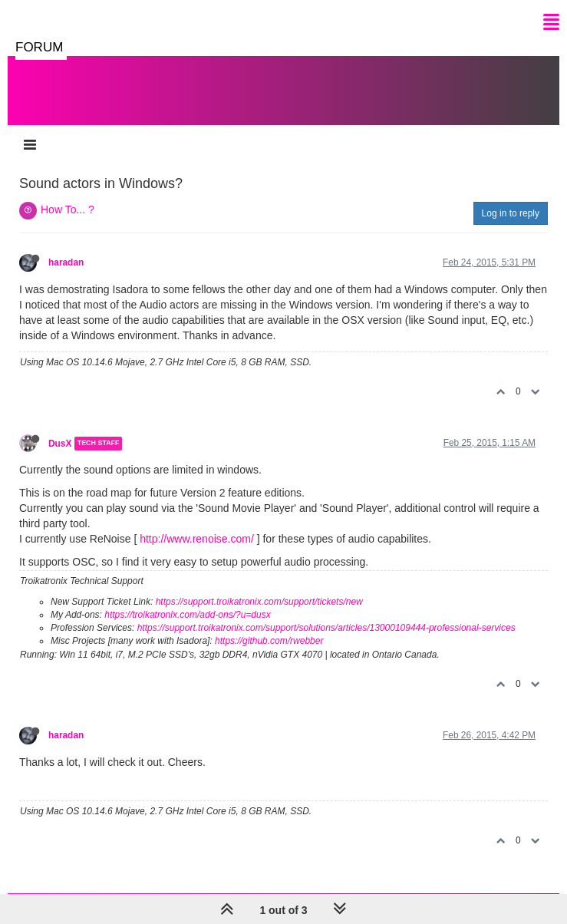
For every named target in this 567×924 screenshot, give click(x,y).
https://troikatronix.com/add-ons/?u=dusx (187, 615)
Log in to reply (511, 213)
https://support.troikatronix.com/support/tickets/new (259, 602)
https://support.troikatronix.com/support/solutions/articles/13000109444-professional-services (326, 628)
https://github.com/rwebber (269, 641)
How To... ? (68, 210)
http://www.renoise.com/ (197, 539)
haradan (66, 262)
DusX (60, 444)
